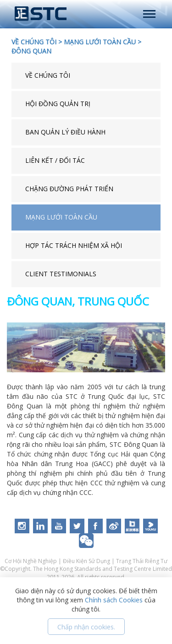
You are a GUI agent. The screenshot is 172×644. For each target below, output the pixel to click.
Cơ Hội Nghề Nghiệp (31, 561)
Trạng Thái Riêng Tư (142, 561)
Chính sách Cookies (114, 600)
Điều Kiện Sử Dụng (86, 561)
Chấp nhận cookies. (86, 627)
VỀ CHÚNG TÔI (34, 42)
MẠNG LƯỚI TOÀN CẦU (100, 42)
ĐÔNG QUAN (31, 51)
